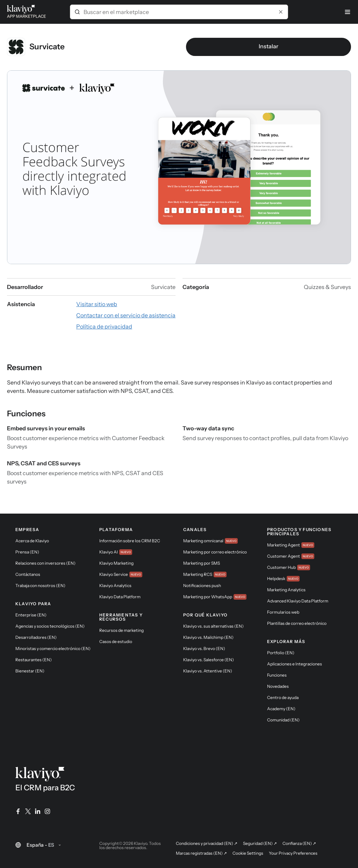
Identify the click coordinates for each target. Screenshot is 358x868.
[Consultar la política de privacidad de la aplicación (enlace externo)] (104, 326)
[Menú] (348, 12)
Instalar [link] (268, 46)
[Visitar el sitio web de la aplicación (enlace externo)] (97, 304)
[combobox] (179, 12)
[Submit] (77, 12)
